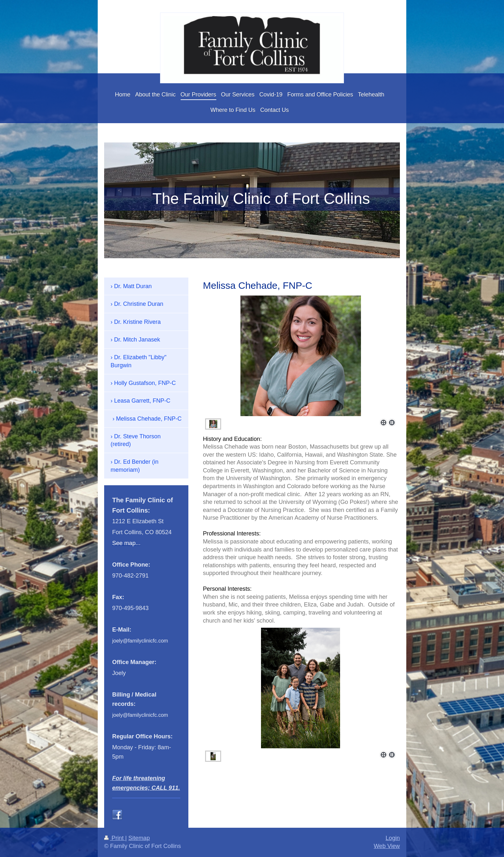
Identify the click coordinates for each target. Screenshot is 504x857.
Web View (387, 846)
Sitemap (139, 838)
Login (393, 838)
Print (115, 838)
